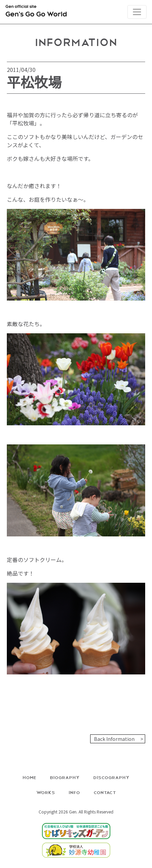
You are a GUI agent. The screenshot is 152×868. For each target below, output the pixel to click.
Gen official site (36, 12)
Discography (111, 777)
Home (29, 777)
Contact (105, 792)
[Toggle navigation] (137, 12)
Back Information (114, 739)
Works (46, 792)
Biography (65, 777)
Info (74, 792)
